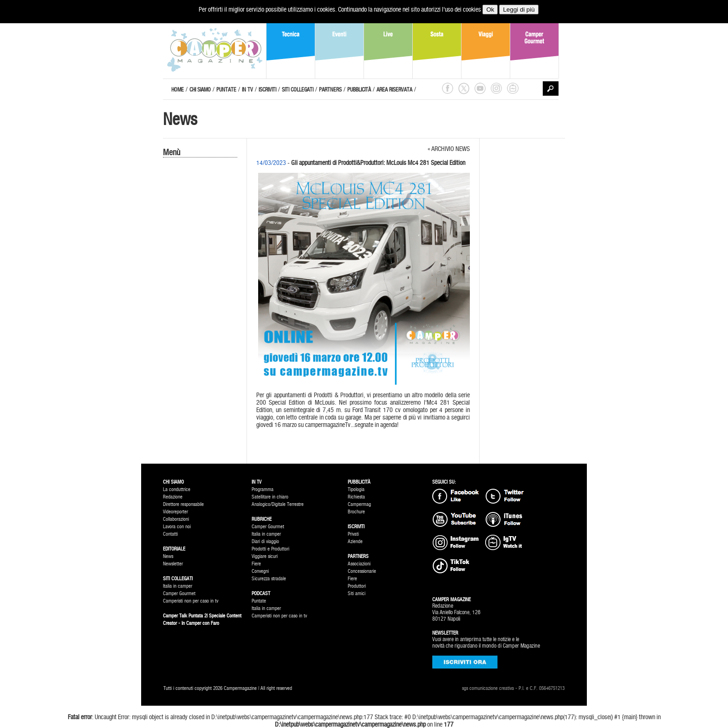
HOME (178, 90)
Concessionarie (362, 571)
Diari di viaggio (265, 541)
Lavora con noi (177, 527)
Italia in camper (178, 586)
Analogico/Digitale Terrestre (278, 504)
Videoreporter (175, 512)
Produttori (357, 586)
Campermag (359, 504)
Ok (490, 10)
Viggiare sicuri (265, 556)
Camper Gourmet (179, 594)
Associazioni (359, 564)
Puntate (259, 601)
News (168, 556)
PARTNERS (330, 90)
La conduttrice (177, 489)
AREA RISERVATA (394, 90)
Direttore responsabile (183, 504)
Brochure (356, 512)
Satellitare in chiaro (270, 497)
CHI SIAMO (200, 90)
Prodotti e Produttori (270, 549)
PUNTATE (226, 90)
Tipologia (356, 489)
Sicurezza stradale (269, 579)
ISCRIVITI (267, 90)
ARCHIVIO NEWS (451, 149)
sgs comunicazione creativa (488, 688)
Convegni (260, 571)
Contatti (170, 534)
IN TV (247, 90)
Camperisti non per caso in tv (191, 601)
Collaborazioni (176, 519)
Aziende (355, 541)
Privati (353, 534)
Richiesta (356, 497)
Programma (263, 489)
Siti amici (357, 594)
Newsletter (173, 564)
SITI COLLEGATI (298, 90)
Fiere (256, 564)
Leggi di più (519, 10)
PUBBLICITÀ (359, 90)
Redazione (173, 497)
